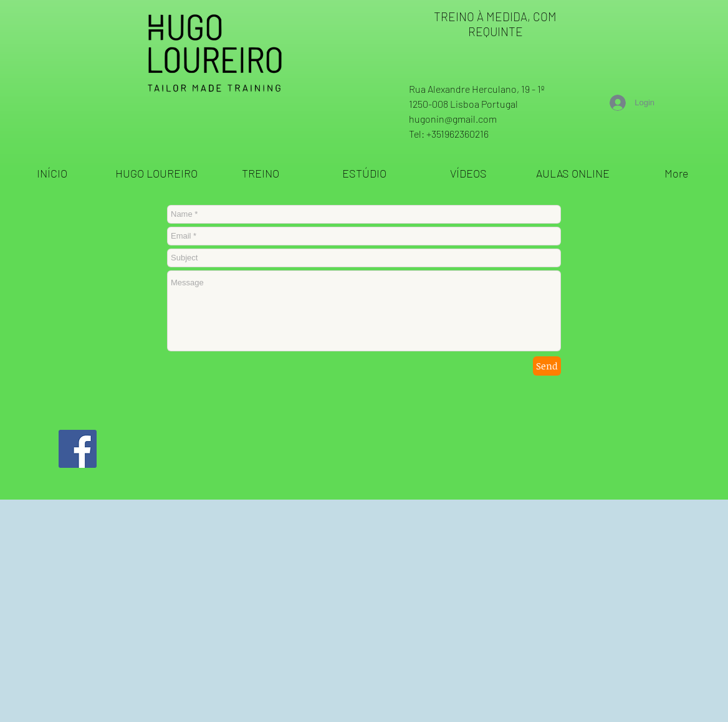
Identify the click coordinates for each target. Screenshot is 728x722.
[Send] (547, 366)
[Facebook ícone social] (78, 449)
